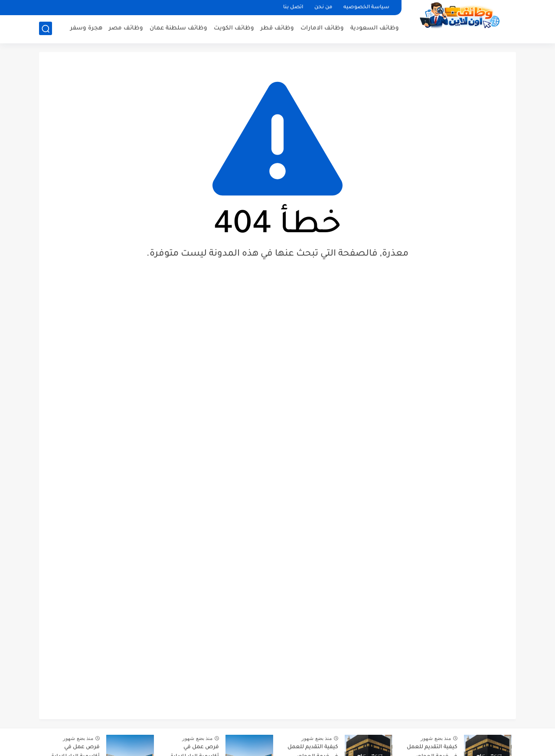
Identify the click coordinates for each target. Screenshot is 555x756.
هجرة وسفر (86, 28)
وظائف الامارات (322, 28)
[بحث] (46, 29)
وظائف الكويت (234, 28)
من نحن (323, 8)
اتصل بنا (293, 8)
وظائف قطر (277, 28)
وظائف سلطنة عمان (178, 28)
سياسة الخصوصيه (366, 8)
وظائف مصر (126, 28)
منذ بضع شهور (436, 738)
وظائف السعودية (375, 28)
